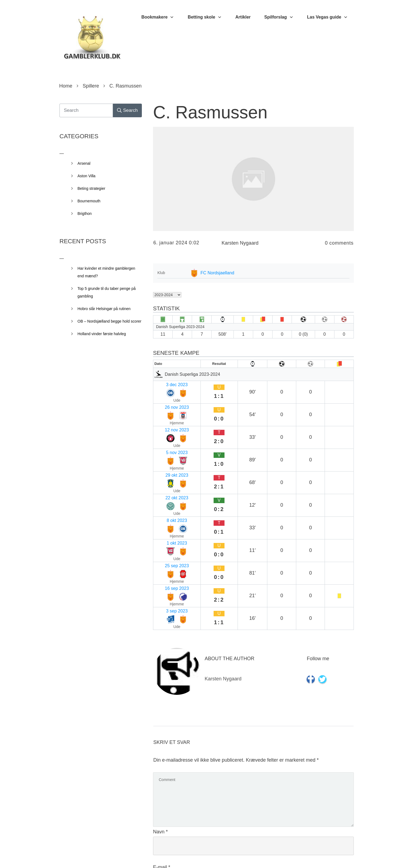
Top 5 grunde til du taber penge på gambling (107, 292)
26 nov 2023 (167, 394)
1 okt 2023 (166, 458)
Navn (160, 697)
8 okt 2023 (166, 447)
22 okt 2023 (167, 437)
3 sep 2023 (166, 490)
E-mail (162, 733)
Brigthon (85, 214)
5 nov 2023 (166, 415)
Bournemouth (89, 201)
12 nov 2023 (167, 405)
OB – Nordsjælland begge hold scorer (109, 321)
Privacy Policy (237, 856)
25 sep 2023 (167, 469)
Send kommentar (329, 839)
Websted (163, 768)
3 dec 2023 (166, 384)
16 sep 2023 (167, 479)
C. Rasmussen (210, 112)
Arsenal (84, 163)
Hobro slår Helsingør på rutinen (104, 309)
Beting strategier (91, 188)
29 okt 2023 (167, 426)
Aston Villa (86, 176)
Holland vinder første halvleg (102, 334)
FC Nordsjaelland (217, 273)
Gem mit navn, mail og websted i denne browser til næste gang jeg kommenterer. (246, 815)
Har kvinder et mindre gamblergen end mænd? (106, 272)
